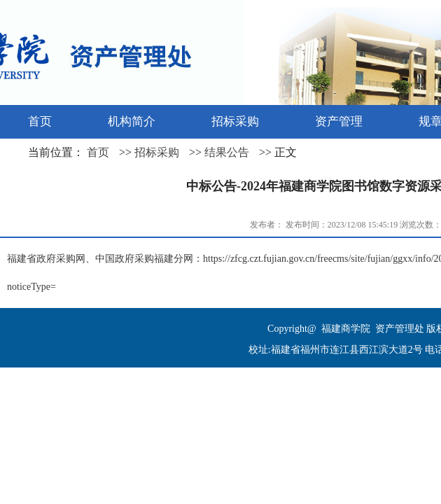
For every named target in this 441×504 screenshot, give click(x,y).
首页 (98, 152)
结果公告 (227, 152)
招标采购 (157, 152)
